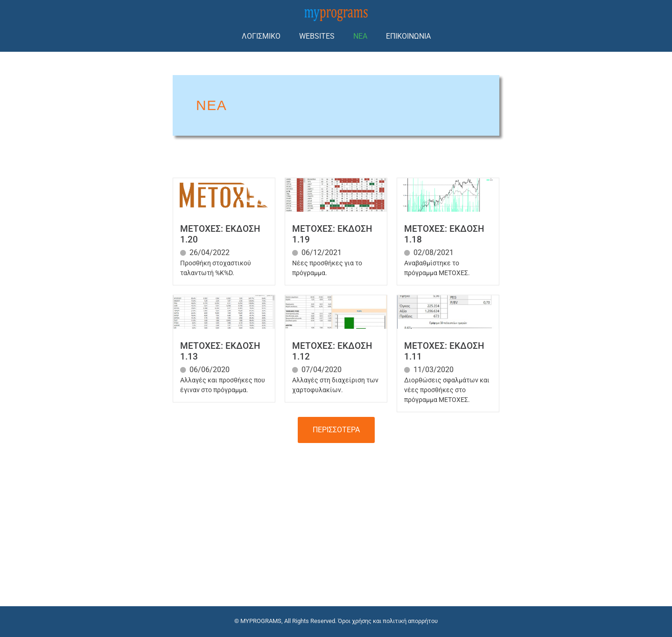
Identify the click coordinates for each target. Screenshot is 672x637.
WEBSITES (317, 36)
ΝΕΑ (360, 36)
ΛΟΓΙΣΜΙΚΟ (261, 36)
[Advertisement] (336, 518)
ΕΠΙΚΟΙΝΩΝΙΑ (408, 36)
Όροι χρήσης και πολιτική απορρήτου (388, 621)
